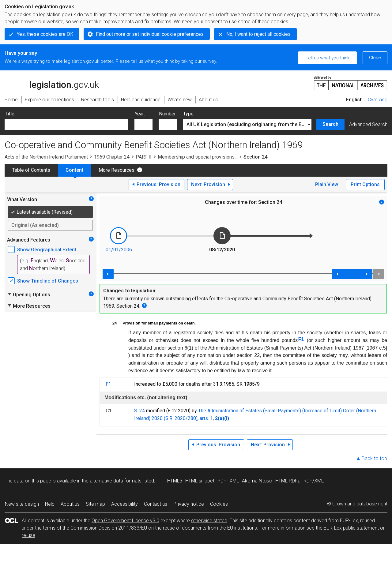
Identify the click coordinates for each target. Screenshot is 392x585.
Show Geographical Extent (47, 250)
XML (234, 481)
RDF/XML (314, 481)
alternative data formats (116, 481)
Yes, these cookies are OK (45, 34)
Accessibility (124, 504)
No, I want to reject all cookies (258, 34)
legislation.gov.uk (52, 83)
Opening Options (29, 294)
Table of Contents (31, 170)
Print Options (365, 184)
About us (70, 504)
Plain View (327, 184)
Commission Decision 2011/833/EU (109, 528)
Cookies (219, 504)
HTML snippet (200, 481)
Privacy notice (189, 504)
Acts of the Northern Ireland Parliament (46, 157)
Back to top (374, 458)
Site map (95, 504)
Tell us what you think (328, 58)
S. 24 (139, 411)
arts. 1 (206, 418)
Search (330, 124)
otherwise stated (209, 521)
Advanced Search (368, 124)
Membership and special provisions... (198, 157)
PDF (222, 481)
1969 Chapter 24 (112, 157)
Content (74, 170)
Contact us (156, 504)
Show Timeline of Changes (48, 281)
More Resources (117, 170)
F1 (301, 339)
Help (50, 504)
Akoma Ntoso (257, 481)
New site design (22, 504)
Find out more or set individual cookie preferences (150, 34)
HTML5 (175, 481)
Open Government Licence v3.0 (125, 521)
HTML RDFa (288, 481)
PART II (144, 157)
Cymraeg (378, 100)
